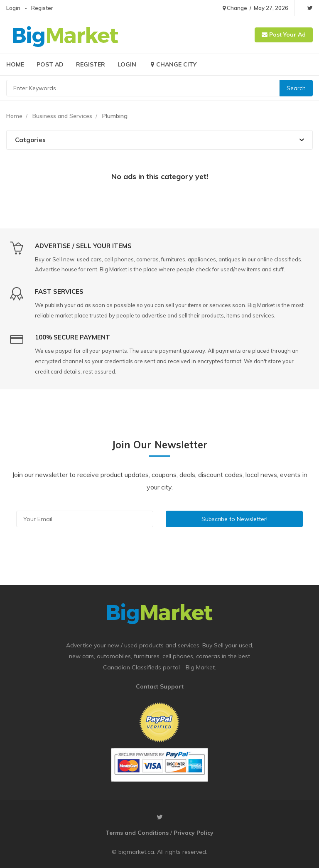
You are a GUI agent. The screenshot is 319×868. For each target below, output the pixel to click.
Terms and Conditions (137, 833)
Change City (173, 64)
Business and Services (62, 116)
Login (13, 8)
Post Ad (50, 64)
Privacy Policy (194, 833)
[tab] (159, 140)
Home (15, 64)
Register (42, 8)
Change (235, 8)
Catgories (159, 140)
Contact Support (160, 686)
